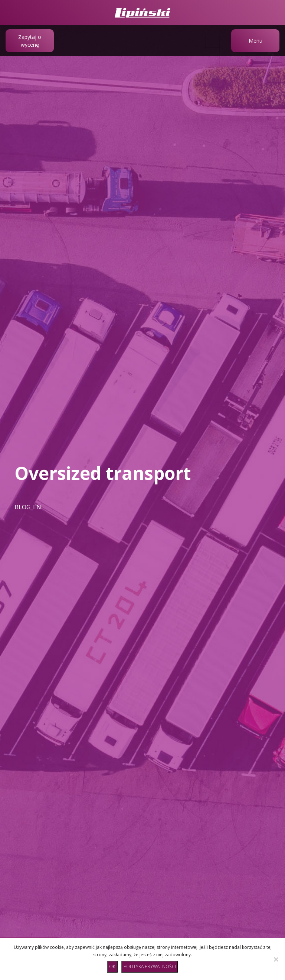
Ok (112, 966)
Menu (255, 41)
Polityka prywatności (150, 966)
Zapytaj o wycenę (30, 41)
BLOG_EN (28, 507)
